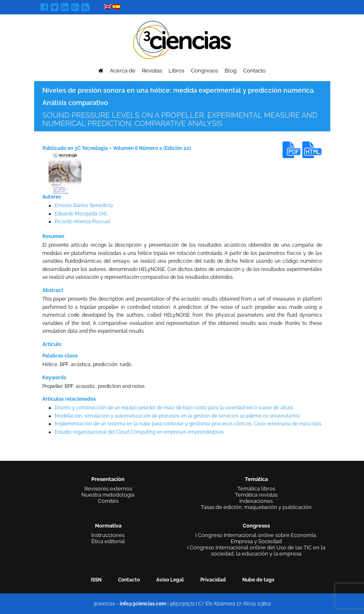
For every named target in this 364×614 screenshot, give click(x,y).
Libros (176, 71)
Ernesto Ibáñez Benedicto (84, 205)
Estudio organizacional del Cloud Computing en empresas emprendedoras (139, 432)
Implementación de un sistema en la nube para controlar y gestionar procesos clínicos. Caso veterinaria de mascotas (188, 424)
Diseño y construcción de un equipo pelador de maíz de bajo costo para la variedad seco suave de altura (174, 408)
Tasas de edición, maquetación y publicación (256, 507)
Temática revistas (256, 495)
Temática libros (256, 489)
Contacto (254, 71)
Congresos (204, 71)
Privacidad (213, 580)
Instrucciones (108, 535)
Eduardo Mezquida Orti (81, 214)
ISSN (96, 580)
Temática (256, 479)
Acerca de (123, 71)
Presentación (108, 479)
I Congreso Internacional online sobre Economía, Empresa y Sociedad (256, 538)
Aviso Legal (170, 580)
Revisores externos (108, 489)
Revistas (152, 71)
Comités (108, 501)
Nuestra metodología (108, 495)
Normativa (108, 526)
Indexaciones (256, 501)
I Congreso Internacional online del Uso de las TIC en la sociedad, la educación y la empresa (256, 551)
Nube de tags (258, 580)
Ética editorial (108, 541)
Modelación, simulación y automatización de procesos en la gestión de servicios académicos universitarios (177, 416)
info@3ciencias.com (143, 604)
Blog (231, 71)
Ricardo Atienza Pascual (82, 222)
